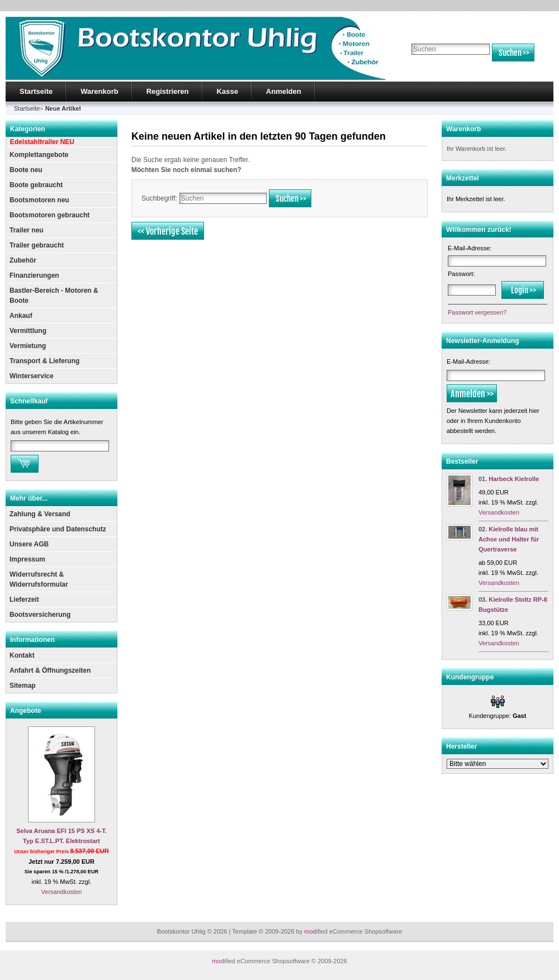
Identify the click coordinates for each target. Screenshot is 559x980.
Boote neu (26, 170)
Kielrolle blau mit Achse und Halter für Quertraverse (509, 539)
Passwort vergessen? (477, 312)
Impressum (27, 559)
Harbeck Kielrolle (514, 479)
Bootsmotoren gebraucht (49, 215)
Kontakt (22, 655)
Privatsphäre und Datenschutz (58, 529)
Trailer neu (27, 230)
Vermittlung (28, 331)
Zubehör (23, 260)
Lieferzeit (24, 600)
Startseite (36, 91)
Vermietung (28, 346)
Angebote (25, 711)
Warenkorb (99, 91)
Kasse (228, 91)
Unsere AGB (29, 544)
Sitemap (23, 686)
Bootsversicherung (40, 615)
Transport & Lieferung (44, 361)
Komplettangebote (39, 155)
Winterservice (32, 376)
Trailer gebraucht (37, 245)
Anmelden (284, 91)
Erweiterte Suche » (435, 66)
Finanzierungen (34, 275)
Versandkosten (62, 892)
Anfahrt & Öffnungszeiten (50, 670)
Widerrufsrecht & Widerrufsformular (39, 579)
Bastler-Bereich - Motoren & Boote (54, 296)
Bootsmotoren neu (39, 200)
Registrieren (168, 91)
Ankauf (21, 316)
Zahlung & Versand (40, 514)
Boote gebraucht (36, 185)
